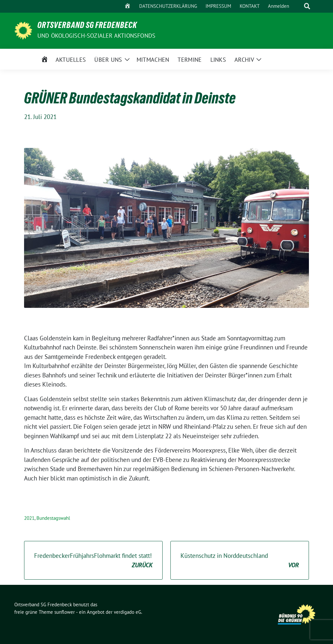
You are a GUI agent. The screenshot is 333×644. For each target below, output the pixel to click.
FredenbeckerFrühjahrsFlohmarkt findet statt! (93, 561)
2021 (29, 518)
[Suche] (298, 6)
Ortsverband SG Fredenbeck (87, 26)
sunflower (65, 612)
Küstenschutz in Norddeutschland (240, 561)
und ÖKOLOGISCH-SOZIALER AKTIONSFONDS (96, 36)
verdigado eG (127, 612)
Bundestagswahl (53, 518)
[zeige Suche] (307, 6)
